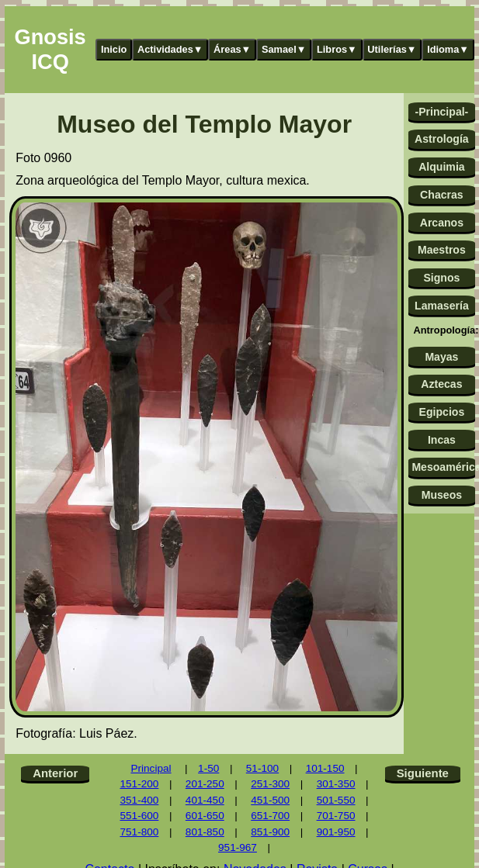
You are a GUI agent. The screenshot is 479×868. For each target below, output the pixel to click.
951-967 (238, 847)
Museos (442, 495)
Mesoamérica (443, 467)
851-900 (270, 832)
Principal (151, 768)
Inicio (114, 49)
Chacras (442, 195)
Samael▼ (284, 49)
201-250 (205, 784)
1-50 (208, 768)
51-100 (262, 768)
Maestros (442, 250)
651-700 (270, 816)
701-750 (336, 816)
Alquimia (441, 167)
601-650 (205, 816)
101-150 (325, 768)
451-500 (270, 800)
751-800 (139, 832)
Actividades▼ (170, 49)
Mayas (441, 357)
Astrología (442, 139)
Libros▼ (337, 49)
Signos (441, 278)
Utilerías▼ (392, 49)
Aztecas (441, 384)
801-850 (205, 832)
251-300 (270, 784)
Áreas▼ (232, 49)
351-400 (139, 800)
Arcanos (442, 223)
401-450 (205, 800)
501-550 (336, 800)
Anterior (55, 773)
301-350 (336, 784)
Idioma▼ (448, 49)
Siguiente (423, 773)
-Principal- (441, 112)
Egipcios (442, 412)
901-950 (336, 832)
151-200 (139, 784)
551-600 (139, 816)
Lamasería (442, 306)
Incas (442, 440)
